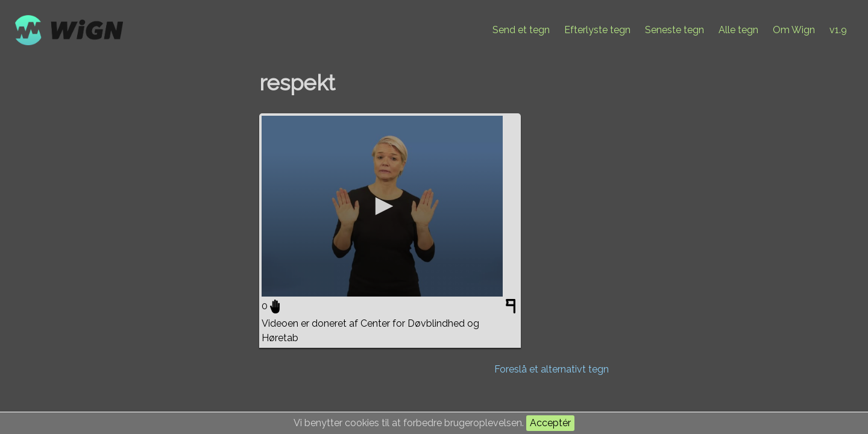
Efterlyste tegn (597, 30)
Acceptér (550, 423)
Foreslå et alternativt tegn (552, 369)
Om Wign (794, 30)
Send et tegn (521, 30)
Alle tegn (738, 30)
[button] (382, 206)
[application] (382, 206)
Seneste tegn (675, 30)
